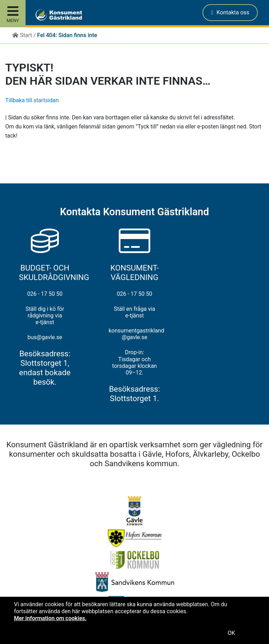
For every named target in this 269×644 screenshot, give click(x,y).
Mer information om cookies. (50, 618)
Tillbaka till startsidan (32, 100)
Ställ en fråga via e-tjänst (134, 312)
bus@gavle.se (45, 337)
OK (231, 633)
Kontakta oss (230, 12)
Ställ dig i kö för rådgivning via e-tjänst (45, 316)
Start (22, 35)
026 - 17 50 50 (45, 294)
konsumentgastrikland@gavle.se (134, 334)
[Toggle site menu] (13, 14)
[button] (42, 13)
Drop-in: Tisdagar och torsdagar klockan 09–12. (134, 362)
